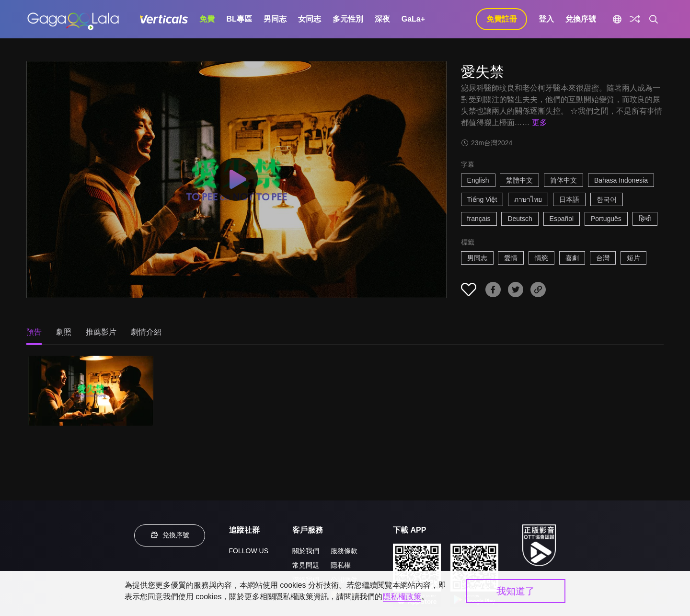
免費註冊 (502, 19)
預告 (34, 332)
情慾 (541, 258)
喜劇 (572, 258)
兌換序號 (581, 19)
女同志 (310, 19)
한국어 (607, 199)
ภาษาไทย (528, 199)
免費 (207, 19)
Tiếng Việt (482, 199)
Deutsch (520, 219)
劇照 (64, 332)
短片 (633, 258)
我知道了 (516, 591)
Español (562, 219)
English (478, 180)
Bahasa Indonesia (621, 180)
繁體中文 (519, 180)
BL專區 (239, 19)
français (479, 219)
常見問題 (306, 565)
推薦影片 (101, 332)
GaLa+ (413, 19)
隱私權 (341, 565)
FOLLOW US (249, 551)
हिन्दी (645, 219)
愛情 (511, 258)
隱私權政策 (402, 597)
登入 (546, 19)
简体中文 (563, 180)
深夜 (382, 19)
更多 (540, 122)
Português (606, 219)
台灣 (603, 258)
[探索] (635, 19)
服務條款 (344, 551)
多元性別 (348, 19)
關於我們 (306, 551)
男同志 (275, 19)
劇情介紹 (146, 332)
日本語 (569, 199)
